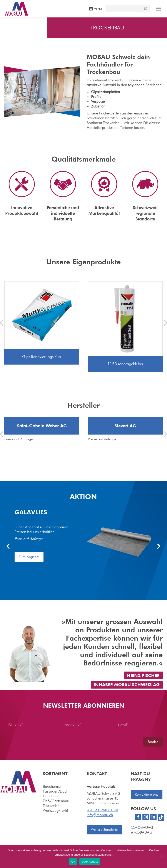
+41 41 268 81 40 (102, 810)
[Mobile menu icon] (158, 9)
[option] (83, 541)
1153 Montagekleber (125, 364)
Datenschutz (90, 862)
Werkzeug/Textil (55, 810)
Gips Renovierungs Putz (42, 357)
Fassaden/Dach (56, 791)
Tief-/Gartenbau (56, 800)
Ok (73, 862)
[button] (8, 546)
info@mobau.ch (100, 814)
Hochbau (50, 796)
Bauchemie (52, 786)
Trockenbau (52, 805)
